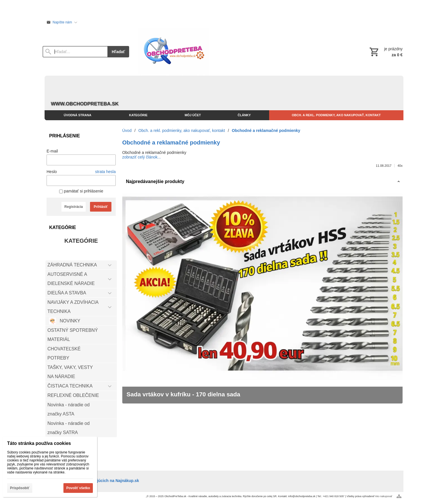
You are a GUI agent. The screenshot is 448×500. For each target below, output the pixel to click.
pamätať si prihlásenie (81, 191)
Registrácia (74, 207)
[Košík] (385, 52)
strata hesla (105, 172)
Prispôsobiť (20, 488)
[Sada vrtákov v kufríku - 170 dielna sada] (262, 298)
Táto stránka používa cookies (39, 443)
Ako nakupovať (384, 496)
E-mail (52, 151)
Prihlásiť (101, 207)
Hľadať (118, 52)
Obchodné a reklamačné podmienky (171, 142)
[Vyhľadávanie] (75, 52)
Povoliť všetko (78, 488)
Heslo (52, 172)
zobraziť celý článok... (142, 157)
